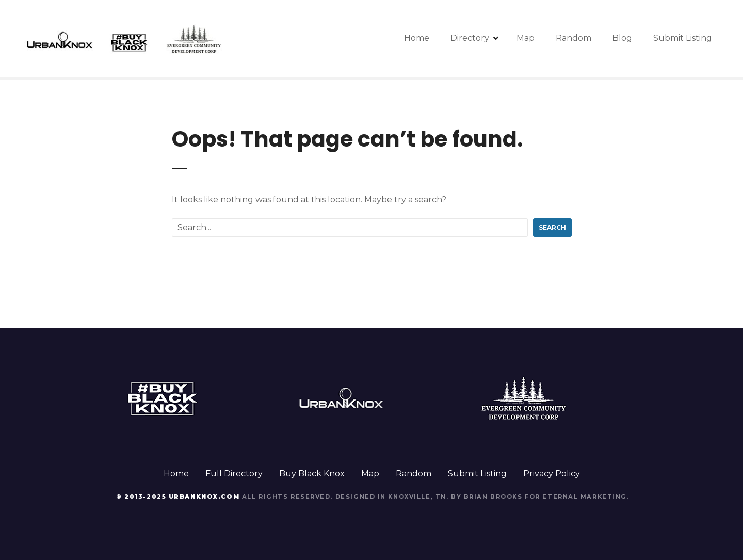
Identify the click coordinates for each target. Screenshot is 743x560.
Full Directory (234, 474)
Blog (622, 38)
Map (526, 38)
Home (417, 38)
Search (552, 227)
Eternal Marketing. (586, 497)
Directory (470, 38)
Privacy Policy (552, 474)
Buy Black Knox (312, 474)
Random (574, 38)
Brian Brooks (493, 497)
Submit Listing (683, 38)
